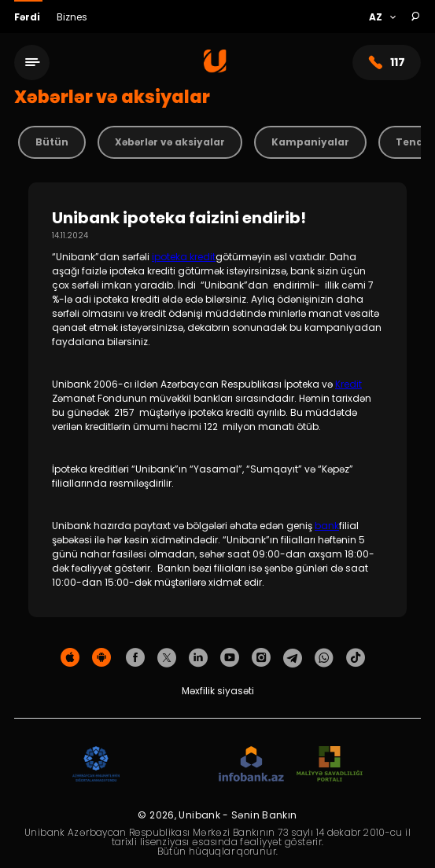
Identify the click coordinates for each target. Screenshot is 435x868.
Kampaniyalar (310, 142)
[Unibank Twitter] (167, 658)
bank (327, 526)
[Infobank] (251, 765)
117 (387, 63)
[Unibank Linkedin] (198, 658)
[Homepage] (215, 69)
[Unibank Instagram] (261, 658)
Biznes (72, 17)
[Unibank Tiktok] (356, 658)
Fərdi (28, 17)
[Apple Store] (70, 658)
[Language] (382, 17)
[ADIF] (96, 765)
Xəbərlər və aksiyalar (170, 142)
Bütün (52, 142)
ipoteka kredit (184, 257)
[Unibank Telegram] (293, 658)
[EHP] (169, 765)
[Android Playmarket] (101, 658)
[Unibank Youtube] (230, 658)
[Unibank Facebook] (135, 658)
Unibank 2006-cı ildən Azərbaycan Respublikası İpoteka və (194, 384)
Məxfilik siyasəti (218, 691)
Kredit (348, 384)
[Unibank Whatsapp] (324, 658)
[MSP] (330, 765)
